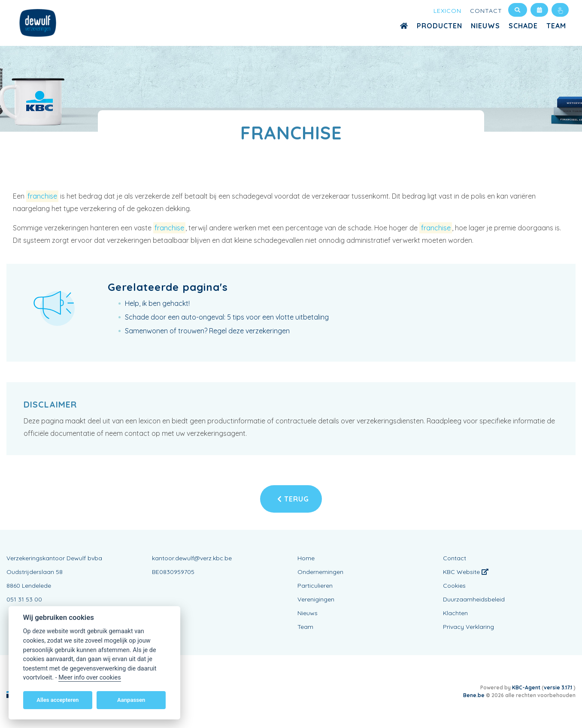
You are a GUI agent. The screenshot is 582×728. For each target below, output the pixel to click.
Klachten (455, 613)
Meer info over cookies (89, 678)
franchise (42, 196)
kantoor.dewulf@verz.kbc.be (192, 558)
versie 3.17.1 (559, 687)
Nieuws (485, 26)
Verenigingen (316, 599)
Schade (523, 26)
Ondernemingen (320, 572)
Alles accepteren (58, 700)
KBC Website (466, 572)
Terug (293, 499)
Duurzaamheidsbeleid (474, 599)
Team (556, 26)
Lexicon (447, 11)
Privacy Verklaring (468, 627)
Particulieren (315, 586)
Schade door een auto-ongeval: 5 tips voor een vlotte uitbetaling (227, 317)
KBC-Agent (526, 687)
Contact (486, 11)
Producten (440, 26)
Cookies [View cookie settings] (454, 586)
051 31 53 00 (24, 599)
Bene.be (474, 695)
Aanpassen (131, 700)
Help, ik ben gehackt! (157, 303)
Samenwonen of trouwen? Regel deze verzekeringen (207, 331)
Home (306, 558)
